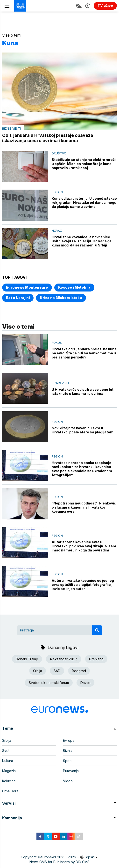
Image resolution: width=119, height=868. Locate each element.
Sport (67, 761)
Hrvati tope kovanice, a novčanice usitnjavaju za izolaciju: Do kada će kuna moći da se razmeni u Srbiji (82, 241)
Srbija (38, 671)
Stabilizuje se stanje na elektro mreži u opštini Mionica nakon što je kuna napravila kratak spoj (84, 164)
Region (57, 192)
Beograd (79, 671)
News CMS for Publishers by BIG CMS (59, 862)
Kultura (8, 761)
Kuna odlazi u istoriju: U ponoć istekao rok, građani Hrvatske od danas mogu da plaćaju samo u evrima (84, 202)
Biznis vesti (11, 129)
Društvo (59, 153)
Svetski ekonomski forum (49, 683)
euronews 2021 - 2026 (58, 857)
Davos (85, 683)
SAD (57, 671)
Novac (57, 231)
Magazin (9, 771)
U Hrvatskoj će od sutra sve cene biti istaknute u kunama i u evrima (83, 391)
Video (68, 781)
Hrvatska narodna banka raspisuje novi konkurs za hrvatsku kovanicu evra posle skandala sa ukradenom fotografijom (82, 469)
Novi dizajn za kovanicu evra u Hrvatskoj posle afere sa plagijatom (83, 430)
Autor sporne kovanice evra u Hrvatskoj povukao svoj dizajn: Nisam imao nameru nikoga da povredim (84, 546)
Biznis (68, 751)
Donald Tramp (27, 659)
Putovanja (71, 771)
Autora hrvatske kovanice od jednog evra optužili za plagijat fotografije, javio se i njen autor (83, 585)
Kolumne (9, 781)
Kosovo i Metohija (74, 287)
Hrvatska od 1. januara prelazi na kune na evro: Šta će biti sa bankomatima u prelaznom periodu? (84, 353)
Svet (6, 751)
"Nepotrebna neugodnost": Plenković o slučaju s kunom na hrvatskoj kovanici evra (84, 507)
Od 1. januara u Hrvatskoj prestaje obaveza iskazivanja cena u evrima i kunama (48, 138)
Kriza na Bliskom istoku (61, 298)
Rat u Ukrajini (18, 298)
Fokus (57, 343)
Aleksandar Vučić (64, 659)
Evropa (69, 740)
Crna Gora (10, 791)
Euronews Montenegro (27, 287)
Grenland (96, 659)
